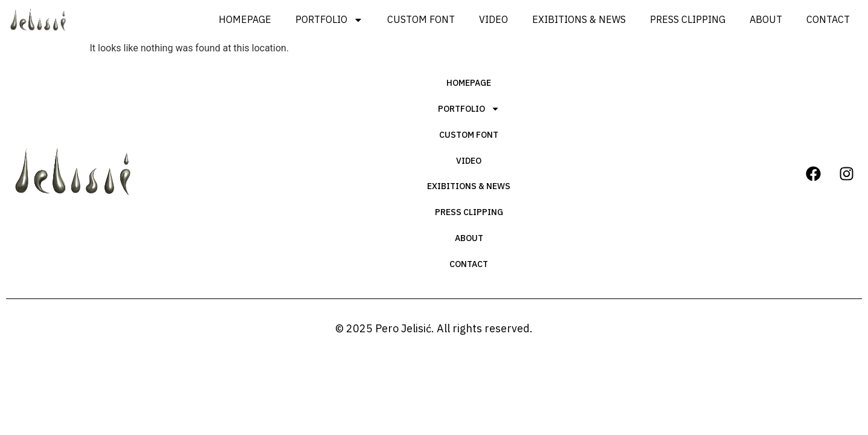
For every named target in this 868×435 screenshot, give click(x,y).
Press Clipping (688, 19)
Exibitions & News (579, 19)
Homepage (245, 19)
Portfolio (329, 20)
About (766, 19)
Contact (828, 19)
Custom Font (421, 19)
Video (493, 19)
